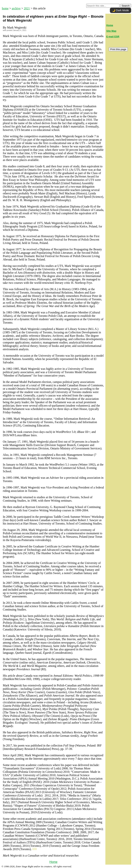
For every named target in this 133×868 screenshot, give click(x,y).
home (5, 8)
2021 (27, 8)
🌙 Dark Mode (121, 10)
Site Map (111, 31)
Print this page (118, 49)
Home (53, 862)
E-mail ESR (113, 37)
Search (126, 6)
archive (16, 8)
